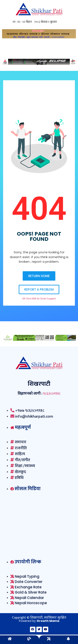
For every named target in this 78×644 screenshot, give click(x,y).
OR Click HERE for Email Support (39, 299)
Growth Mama (48, 621)
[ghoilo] (39, 37)
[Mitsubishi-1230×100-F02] (39, 64)
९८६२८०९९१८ (52, 394)
